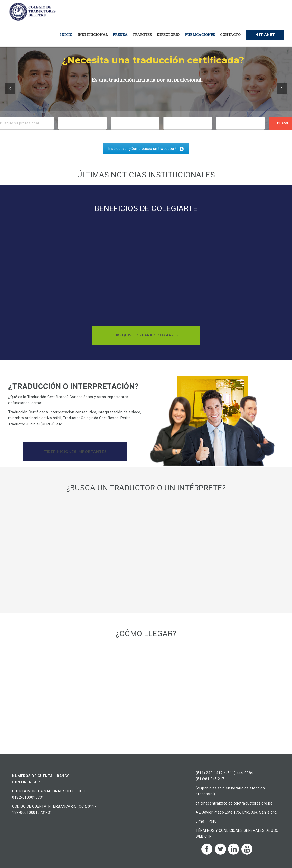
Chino (188, 129)
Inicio (66, 35)
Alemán (188, 122)
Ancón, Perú (82, 129)
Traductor (240, 129)
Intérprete (240, 122)
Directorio (168, 35)
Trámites (142, 35)
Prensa (120, 35)
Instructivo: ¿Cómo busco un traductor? (146, 149)
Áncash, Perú (82, 122)
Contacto (230, 35)
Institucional (93, 35)
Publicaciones (200, 35)
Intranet (265, 35)
